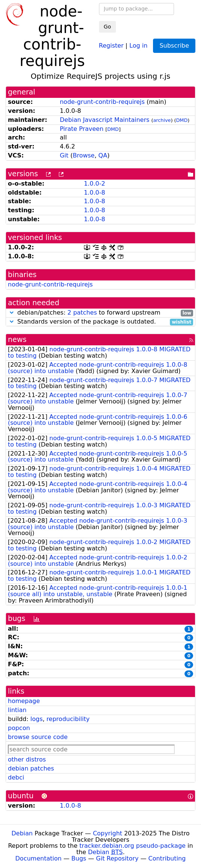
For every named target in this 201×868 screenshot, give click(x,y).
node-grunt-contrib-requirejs (102, 102)
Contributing (167, 858)
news (17, 340)
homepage (24, 701)
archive (162, 120)
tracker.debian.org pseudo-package (133, 846)
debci (16, 777)
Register (111, 45)
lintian (17, 710)
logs (37, 719)
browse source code (38, 737)
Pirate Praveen (81, 129)
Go (107, 27)
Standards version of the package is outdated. (100, 322)
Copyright (108, 833)
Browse (84, 155)
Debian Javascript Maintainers (104, 120)
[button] (12, 313)
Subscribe (174, 46)
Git (64, 155)
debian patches (31, 768)
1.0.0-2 (95, 184)
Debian (22, 833)
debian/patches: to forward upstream (100, 313)
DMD (182, 120)
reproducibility (68, 719)
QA (103, 155)
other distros (27, 759)
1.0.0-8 (95, 193)
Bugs (79, 858)
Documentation (38, 858)
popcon (19, 728)
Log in (138, 45)
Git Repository (117, 858)
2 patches (82, 313)
